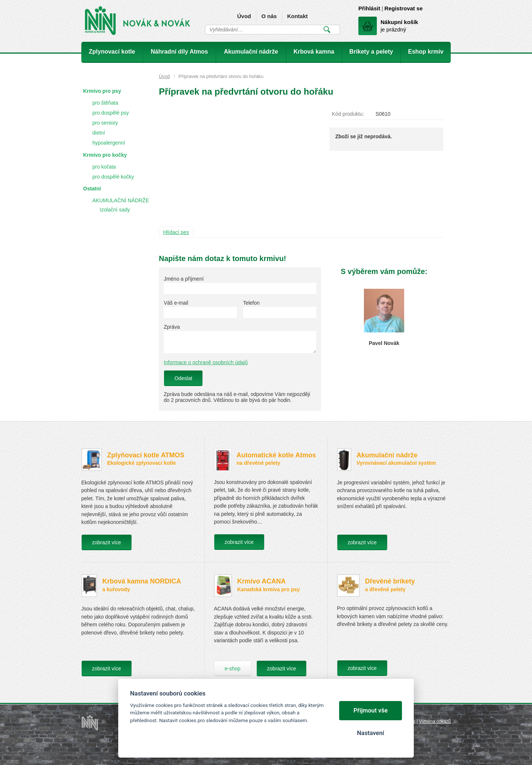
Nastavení (370, 733)
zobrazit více (107, 542)
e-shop (233, 668)
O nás (269, 16)
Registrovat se (404, 8)
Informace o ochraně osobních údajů (206, 362)
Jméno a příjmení (184, 279)
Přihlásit (369, 8)
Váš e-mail (176, 303)
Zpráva (172, 327)
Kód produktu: (348, 114)
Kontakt (297, 16)
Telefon (251, 303)
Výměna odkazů (435, 721)
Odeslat (183, 378)
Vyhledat (327, 30)
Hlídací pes (176, 232)
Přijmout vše (371, 710)
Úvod (244, 16)
